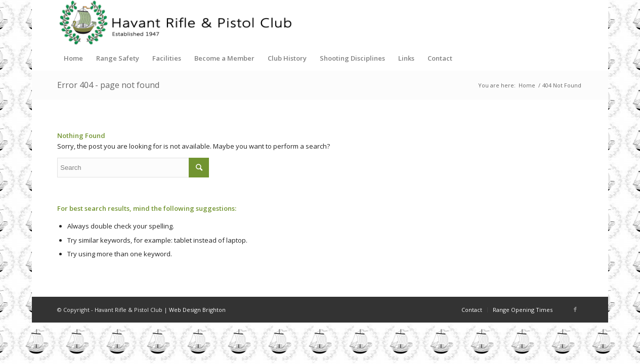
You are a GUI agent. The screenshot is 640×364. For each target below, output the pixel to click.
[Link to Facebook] (575, 309)
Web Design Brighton (197, 310)
